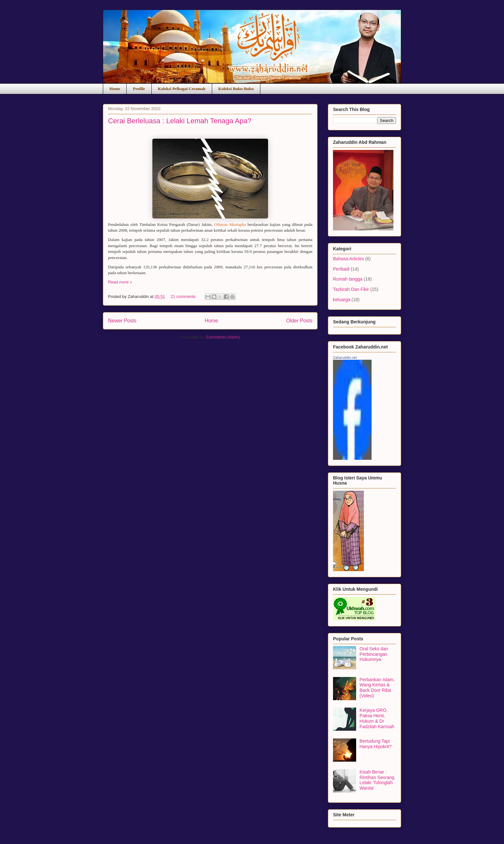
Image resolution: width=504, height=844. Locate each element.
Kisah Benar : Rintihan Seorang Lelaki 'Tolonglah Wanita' (377, 780)
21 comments (183, 297)
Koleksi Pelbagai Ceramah (182, 89)
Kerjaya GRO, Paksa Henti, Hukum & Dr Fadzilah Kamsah (377, 718)
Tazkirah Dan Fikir (351, 289)
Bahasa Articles (349, 259)
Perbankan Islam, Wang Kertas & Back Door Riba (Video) (377, 688)
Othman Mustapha (230, 224)
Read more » (120, 282)
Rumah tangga (348, 279)
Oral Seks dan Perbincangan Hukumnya (374, 654)
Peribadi (341, 269)
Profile (139, 89)
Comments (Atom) (223, 337)
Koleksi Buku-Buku (236, 89)
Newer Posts (122, 321)
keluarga (342, 300)
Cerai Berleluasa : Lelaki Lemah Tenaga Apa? (180, 121)
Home (115, 89)
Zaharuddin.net (345, 357)
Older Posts (299, 321)
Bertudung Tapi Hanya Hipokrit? (376, 744)
